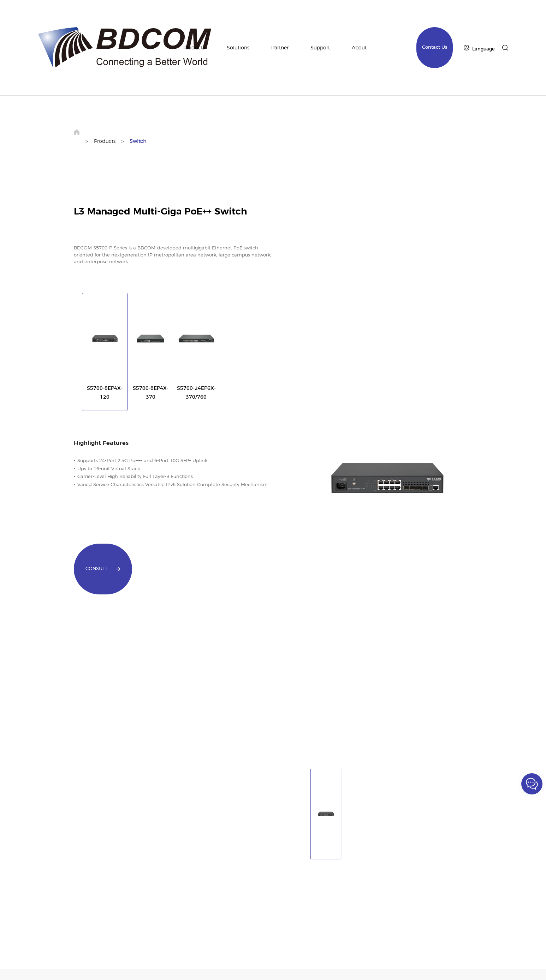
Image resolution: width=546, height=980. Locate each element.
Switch (138, 141)
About (359, 48)
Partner (280, 48)
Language (483, 49)
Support (320, 48)
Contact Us (435, 47)
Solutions (238, 48)
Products (194, 48)
